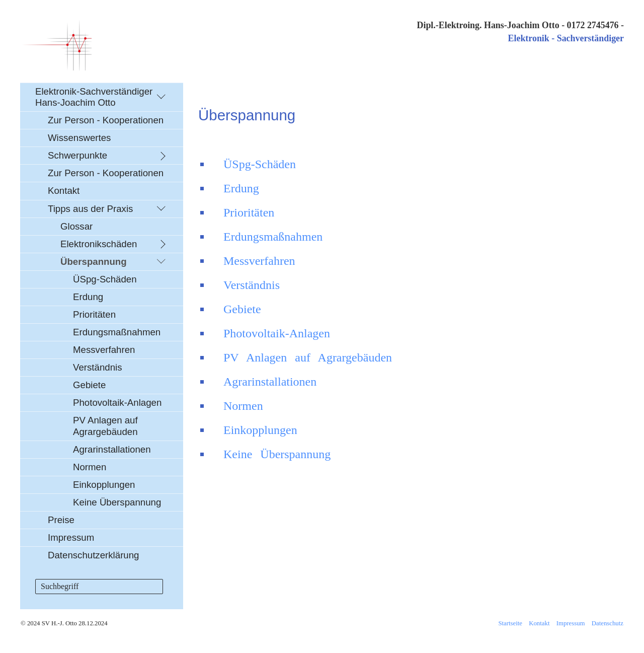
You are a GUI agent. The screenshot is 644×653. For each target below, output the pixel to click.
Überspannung (94, 262)
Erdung (88, 297)
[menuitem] (102, 323)
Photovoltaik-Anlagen (117, 403)
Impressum (71, 537)
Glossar (76, 226)
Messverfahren (104, 350)
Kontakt (64, 191)
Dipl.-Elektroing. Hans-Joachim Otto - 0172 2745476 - (520, 25)
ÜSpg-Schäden (105, 279)
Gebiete (89, 385)
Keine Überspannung (117, 502)
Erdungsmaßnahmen (117, 332)
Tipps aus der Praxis (90, 209)
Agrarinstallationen (112, 449)
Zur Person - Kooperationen (106, 120)
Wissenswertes (79, 138)
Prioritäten (94, 314)
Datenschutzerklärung (93, 555)
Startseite (510, 623)
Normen (90, 467)
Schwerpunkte (77, 155)
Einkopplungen (104, 485)
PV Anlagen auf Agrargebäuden (105, 426)
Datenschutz (608, 623)
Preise (61, 520)
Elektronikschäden (99, 244)
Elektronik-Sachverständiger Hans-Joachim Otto (94, 97)
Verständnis (98, 367)
